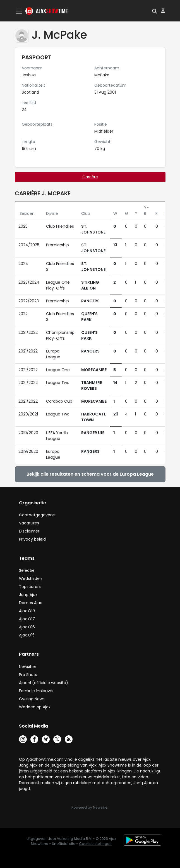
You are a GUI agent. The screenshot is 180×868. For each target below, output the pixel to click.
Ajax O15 (27, 635)
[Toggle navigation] (20, 11)
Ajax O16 (27, 627)
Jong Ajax (28, 595)
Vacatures (29, 523)
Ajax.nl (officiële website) (44, 683)
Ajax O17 (27, 619)
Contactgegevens (37, 515)
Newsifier (28, 667)
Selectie (27, 570)
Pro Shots (28, 675)
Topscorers (30, 587)
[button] (155, 11)
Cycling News (32, 699)
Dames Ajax (30, 603)
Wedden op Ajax (35, 707)
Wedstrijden (31, 578)
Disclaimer (29, 531)
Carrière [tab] (90, 177)
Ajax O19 (27, 611)
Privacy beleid (32, 539)
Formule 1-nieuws (36, 691)
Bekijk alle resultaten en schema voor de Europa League (90, 474)
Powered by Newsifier (90, 807)
